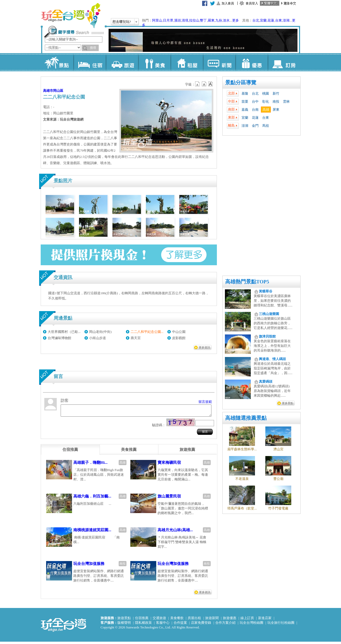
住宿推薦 (142, 620)
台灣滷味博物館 (59, 338)
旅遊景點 (124, 620)
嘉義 (245, 110)
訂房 (284, 62)
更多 (236, 20)
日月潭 (168, 20)
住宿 (90, 62)
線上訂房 (247, 620)
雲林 (286, 101)
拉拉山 (194, 20)
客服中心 (163, 625)
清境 (185, 20)
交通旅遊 (159, 620)
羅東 (211, 20)
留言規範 (205, 402)
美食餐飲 (177, 620)
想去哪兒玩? (122, 22)
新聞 (219, 62)
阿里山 (157, 20)
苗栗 (245, 101)
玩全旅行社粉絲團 (281, 625)
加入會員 (228, 3)
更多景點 (288, 403)
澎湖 (286, 20)
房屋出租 (194, 620)
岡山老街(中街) (100, 332)
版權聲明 (124, 625)
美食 (154, 62)
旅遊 (122, 62)
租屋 (187, 62)
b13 (204, 84)
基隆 (245, 93)
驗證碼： (159, 427)
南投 (276, 101)
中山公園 (179, 332)
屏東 (276, 110)
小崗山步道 (98, 338)
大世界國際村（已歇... (64, 332)
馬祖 (266, 126)
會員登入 (252, 3)
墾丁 (203, 20)
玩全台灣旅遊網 (71, 16)
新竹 (276, 93)
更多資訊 (204, 347)
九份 (219, 20)
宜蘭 (263, 20)
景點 (57, 62)
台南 (255, 110)
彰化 (266, 101)
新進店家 (265, 620)
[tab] (70, 452)
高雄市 (48, 91)
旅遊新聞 (212, 620)
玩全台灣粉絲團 (251, 625)
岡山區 (58, 91)
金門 (255, 126)
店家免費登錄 (201, 625)
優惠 (251, 62)
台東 (279, 20)
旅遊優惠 (230, 620)
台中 (255, 101)
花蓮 (271, 20)
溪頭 (177, 20)
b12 (198, 84)
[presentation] (70, 452)
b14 (211, 84)
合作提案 (180, 625)
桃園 (266, 93)
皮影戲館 (179, 338)
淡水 (226, 20)
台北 (256, 20)
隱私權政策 (143, 625)
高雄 (266, 110)
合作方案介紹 (225, 625)
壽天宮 (136, 338)
